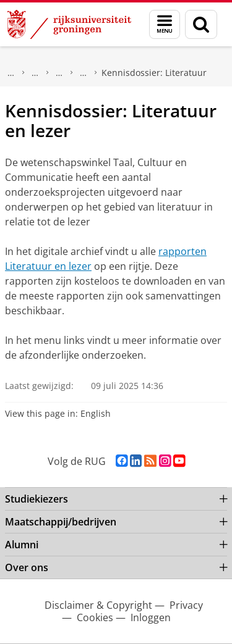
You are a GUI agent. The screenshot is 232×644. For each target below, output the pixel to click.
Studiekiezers (37, 499)
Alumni (22, 545)
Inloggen (151, 617)
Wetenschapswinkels (35, 73)
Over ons (27, 567)
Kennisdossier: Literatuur (154, 73)
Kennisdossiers (84, 73)
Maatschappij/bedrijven (11, 73)
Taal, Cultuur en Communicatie (59, 73)
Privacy (186, 605)
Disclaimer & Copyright (98, 605)
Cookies (95, 617)
